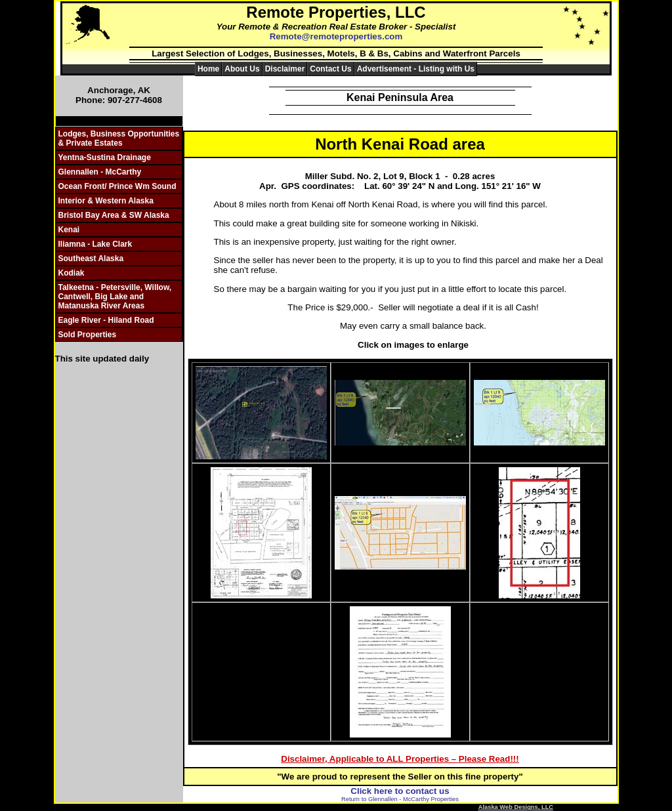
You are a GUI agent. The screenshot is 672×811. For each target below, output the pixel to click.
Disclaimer (285, 69)
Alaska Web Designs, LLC (516, 807)
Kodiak (72, 273)
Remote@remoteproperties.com (336, 36)
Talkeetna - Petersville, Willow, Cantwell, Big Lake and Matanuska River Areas (115, 297)
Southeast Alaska (91, 259)
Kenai (69, 230)
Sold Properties (88, 335)
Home (208, 69)
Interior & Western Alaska (106, 201)
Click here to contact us (400, 791)
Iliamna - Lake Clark (95, 244)
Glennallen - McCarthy (100, 172)
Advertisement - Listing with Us (416, 69)
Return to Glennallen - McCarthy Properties (400, 799)
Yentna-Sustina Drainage (105, 157)
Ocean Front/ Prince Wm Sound (117, 186)
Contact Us (330, 69)
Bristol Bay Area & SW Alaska (114, 215)
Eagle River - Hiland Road (106, 320)
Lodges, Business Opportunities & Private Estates (119, 138)
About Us (242, 69)
